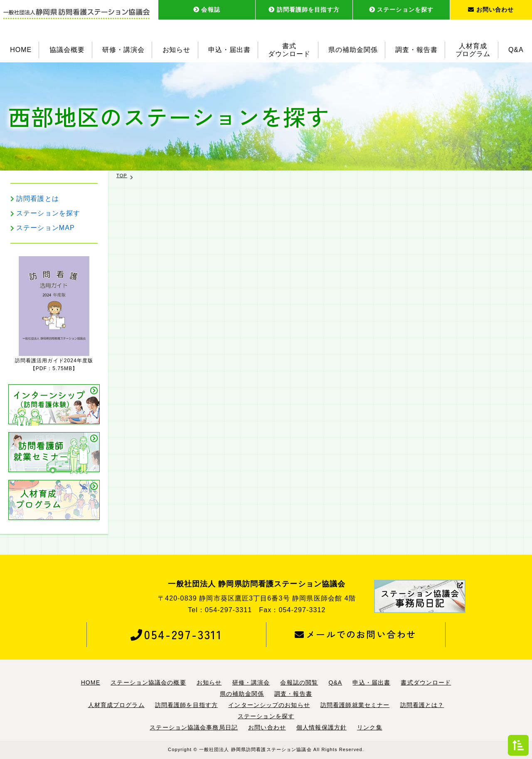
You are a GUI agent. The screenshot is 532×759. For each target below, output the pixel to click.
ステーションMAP (46, 228)
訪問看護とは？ (422, 705)
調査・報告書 (416, 50)
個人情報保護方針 (321, 727)
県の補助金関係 (353, 50)
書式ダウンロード (289, 50)
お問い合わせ (491, 10)
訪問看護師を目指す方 (304, 10)
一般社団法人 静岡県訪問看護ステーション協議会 (255, 749)
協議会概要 (67, 50)
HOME (21, 50)
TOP (122, 176)
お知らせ (177, 50)
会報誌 (207, 10)
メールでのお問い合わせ (356, 634)
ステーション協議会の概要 (148, 682)
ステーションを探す (401, 10)
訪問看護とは (38, 199)
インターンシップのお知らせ (269, 705)
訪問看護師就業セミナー (355, 705)
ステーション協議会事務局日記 (194, 727)
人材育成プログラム (473, 50)
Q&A (516, 50)
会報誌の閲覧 (299, 682)
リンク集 (369, 727)
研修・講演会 (123, 50)
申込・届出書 (229, 50)
